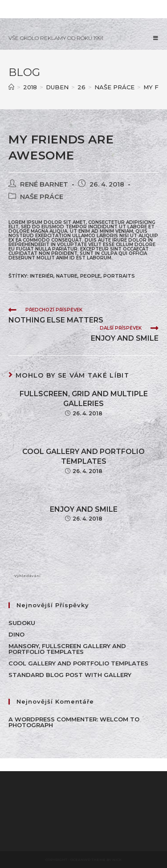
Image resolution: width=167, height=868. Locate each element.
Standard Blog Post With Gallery (70, 675)
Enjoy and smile (84, 509)
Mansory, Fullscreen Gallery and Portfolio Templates (67, 649)
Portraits (119, 276)
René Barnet (44, 184)
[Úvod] (11, 87)
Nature (67, 276)
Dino (16, 634)
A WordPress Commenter (53, 719)
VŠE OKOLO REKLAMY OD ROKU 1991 (56, 38)
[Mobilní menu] (156, 38)
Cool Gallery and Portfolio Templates (83, 456)
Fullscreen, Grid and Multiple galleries (84, 399)
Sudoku (22, 623)
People (90, 276)
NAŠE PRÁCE (42, 197)
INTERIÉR (42, 276)
